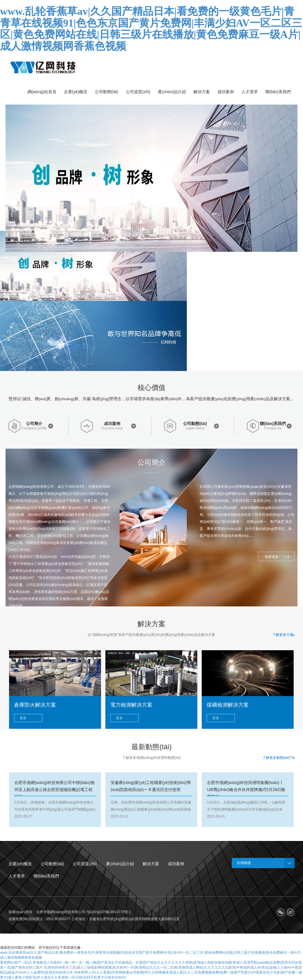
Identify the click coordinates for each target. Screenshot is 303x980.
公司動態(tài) (195, 424)
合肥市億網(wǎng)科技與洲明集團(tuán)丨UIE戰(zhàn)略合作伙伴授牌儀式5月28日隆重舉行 (246, 790)
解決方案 (151, 864)
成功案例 (112, 424)
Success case (112, 428)
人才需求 (17, 876)
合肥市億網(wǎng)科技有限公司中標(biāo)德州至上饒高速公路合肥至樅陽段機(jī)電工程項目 (54, 790)
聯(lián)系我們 (273, 424)
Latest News (195, 428)
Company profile (34, 428)
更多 (23, 718)
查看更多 (272, 557)
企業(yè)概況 (20, 864)
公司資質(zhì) (85, 864)
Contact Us (273, 428)
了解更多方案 (283, 635)
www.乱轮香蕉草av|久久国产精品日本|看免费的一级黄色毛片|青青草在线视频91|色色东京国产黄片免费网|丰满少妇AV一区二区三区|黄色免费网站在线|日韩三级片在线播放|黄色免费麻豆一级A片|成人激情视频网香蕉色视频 (151, 29)
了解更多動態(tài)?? (278, 758)
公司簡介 (34, 424)
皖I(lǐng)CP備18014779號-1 (110, 912)
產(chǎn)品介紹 (120, 864)
